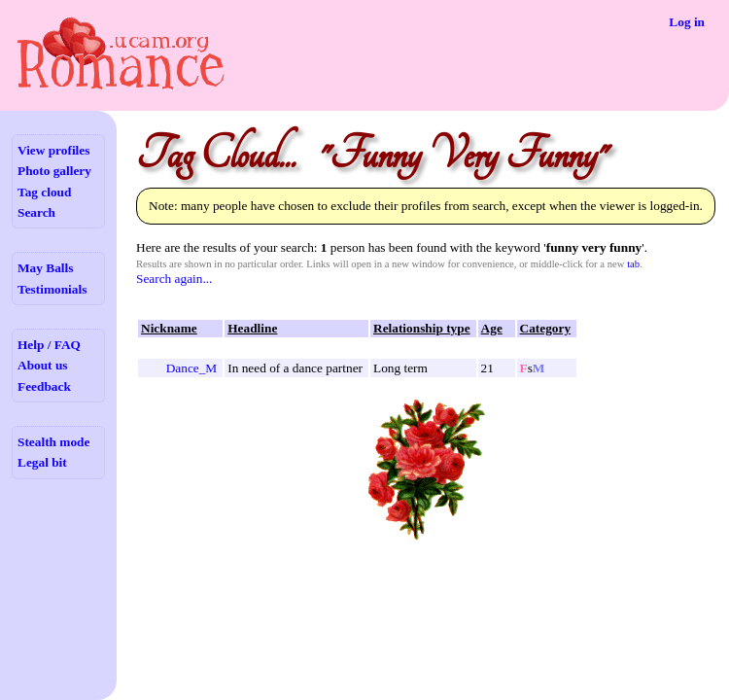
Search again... (174, 279)
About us (42, 365)
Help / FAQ (49, 345)
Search (36, 212)
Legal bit (42, 462)
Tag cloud (44, 192)
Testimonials (52, 289)
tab (633, 264)
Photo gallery (54, 171)
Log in (687, 22)
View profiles (53, 150)
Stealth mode (53, 442)
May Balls (45, 268)
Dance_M (192, 368)
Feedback (44, 386)
